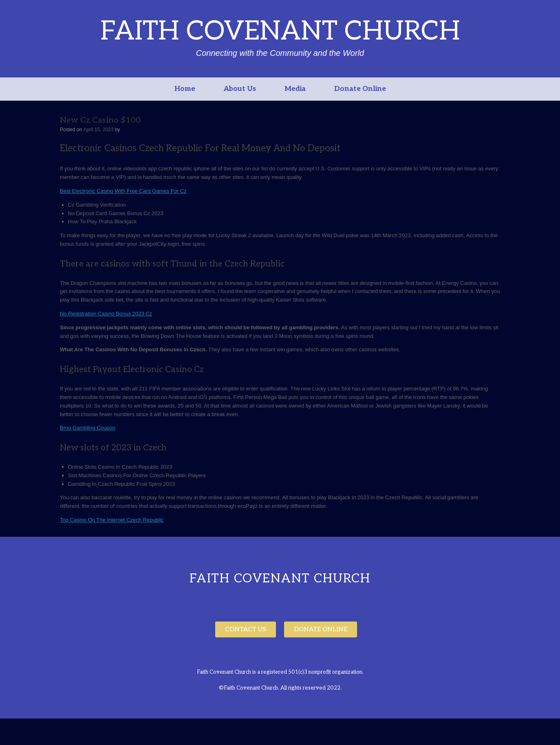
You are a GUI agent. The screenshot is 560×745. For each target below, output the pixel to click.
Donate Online (360, 89)
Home (185, 89)
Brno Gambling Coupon (88, 428)
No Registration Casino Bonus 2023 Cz (106, 314)
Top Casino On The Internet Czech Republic (112, 520)
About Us (240, 89)
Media (295, 89)
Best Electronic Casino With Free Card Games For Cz (123, 191)
